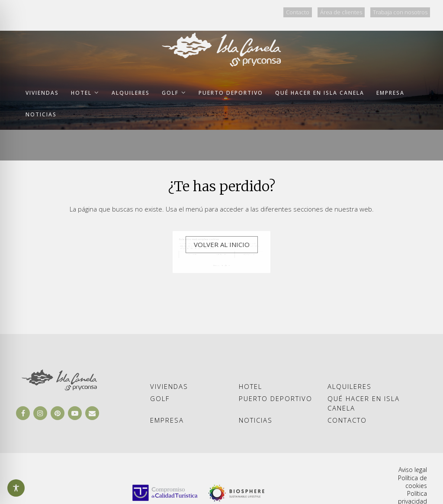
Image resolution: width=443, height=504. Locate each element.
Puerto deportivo (276, 398)
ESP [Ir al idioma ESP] (217, 11)
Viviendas (169, 386)
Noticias (256, 420)
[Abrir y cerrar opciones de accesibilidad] (16, 488)
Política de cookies (413, 482)
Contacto (298, 12)
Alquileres (350, 386)
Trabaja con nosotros (400, 12)
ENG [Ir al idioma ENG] (238, 11)
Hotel (250, 386)
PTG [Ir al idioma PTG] (261, 11)
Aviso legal (413, 470)
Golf (160, 398)
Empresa (167, 420)
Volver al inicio (222, 244)
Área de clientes (341, 12)
